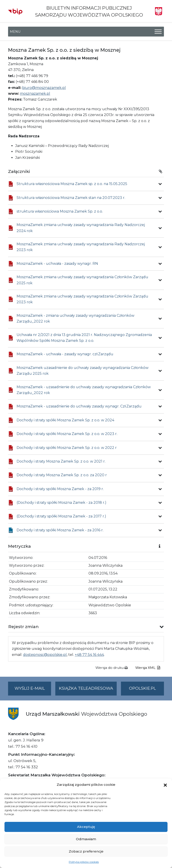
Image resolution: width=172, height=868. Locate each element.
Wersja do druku (112, 668)
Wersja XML (148, 668)
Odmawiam (86, 839)
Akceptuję (86, 827)
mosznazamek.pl (35, 94)
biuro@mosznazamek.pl (44, 88)
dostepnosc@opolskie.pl (45, 655)
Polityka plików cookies (84, 862)
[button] (165, 785)
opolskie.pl (142, 688)
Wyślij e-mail (33, 690)
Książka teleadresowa (86, 688)
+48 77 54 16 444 (89, 655)
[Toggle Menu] (158, 32)
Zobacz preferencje (86, 851)
